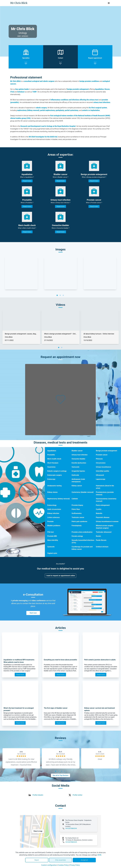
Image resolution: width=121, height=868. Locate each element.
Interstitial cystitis (102, 471)
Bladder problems (54, 526)
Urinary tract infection (80, 455)
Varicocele (75, 467)
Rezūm (98, 536)
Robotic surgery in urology (57, 471)
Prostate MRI (52, 536)
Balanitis (99, 513)
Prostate (50, 521)
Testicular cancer (78, 517)
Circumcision (101, 463)
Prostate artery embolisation (82, 532)
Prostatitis (51, 455)
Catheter (75, 499)
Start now (33, 613)
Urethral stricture (102, 547)
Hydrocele (75, 475)
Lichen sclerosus (53, 517)
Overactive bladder (78, 459)
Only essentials (60, 860)
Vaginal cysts (52, 553)
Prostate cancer (102, 455)
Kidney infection (53, 513)
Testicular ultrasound (104, 532)
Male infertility (53, 540)
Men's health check (54, 459)
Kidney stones (52, 492)
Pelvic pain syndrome (79, 521)
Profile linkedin (38, 795)
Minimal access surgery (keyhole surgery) (105, 527)
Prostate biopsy (77, 505)
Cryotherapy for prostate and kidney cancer (82, 548)
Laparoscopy (101, 479)
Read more (27, 181)
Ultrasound (100, 475)
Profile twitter (77, 795)
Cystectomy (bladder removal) (83, 492)
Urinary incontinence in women (107, 521)
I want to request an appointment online (61, 576)
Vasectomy (51, 467)
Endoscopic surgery (55, 475)
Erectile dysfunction (79, 463)
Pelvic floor (76, 509)
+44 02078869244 (71, 828)
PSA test (51, 532)
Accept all (84, 860)
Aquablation (52, 451)
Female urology (77, 536)
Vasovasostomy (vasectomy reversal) (106, 500)
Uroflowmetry (77, 513)
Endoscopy (51, 479)
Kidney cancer (77, 486)
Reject (37, 860)
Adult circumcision (54, 509)
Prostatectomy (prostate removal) (105, 493)
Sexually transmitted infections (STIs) (83, 541)
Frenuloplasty (77, 526)
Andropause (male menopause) (78, 480)
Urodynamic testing (54, 486)
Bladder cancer (77, 451)
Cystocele (51, 547)
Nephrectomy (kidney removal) (59, 499)
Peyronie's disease (103, 517)
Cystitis (99, 509)
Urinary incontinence (103, 467)
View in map (38, 831)
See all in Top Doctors (60, 775)
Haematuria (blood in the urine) (105, 487)
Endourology (52, 505)
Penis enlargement (103, 505)
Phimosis (99, 459)
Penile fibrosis (101, 540)
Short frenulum (53, 463)
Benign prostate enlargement (106, 451)
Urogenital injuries (78, 471)
